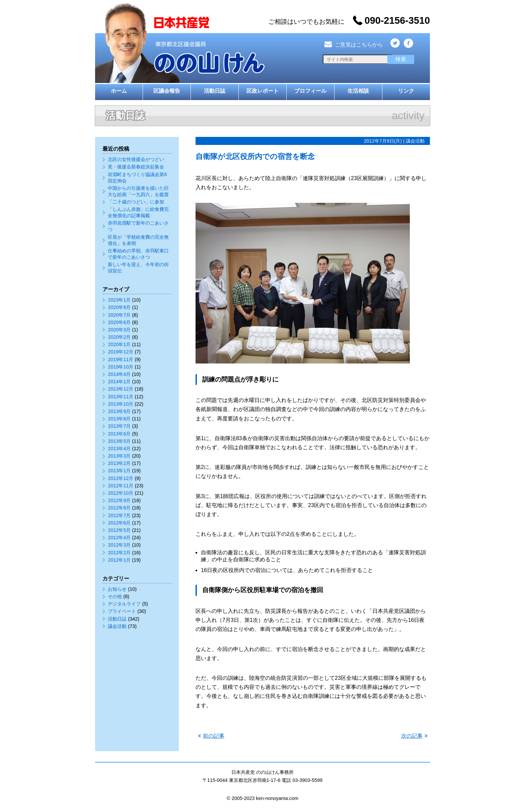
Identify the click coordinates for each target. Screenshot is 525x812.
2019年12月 (121, 352)
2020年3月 (119, 330)
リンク (406, 91)
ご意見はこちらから (353, 45)
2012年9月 (119, 500)
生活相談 (358, 91)
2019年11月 (121, 359)
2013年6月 (119, 434)
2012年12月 (121, 478)
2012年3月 (119, 545)
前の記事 (214, 736)
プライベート (122, 611)
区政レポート (262, 91)
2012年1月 (119, 560)
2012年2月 (119, 553)
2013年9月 (119, 411)
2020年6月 (119, 322)
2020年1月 (119, 344)
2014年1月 (119, 382)
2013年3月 (119, 456)
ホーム (119, 91)
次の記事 (412, 736)
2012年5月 (119, 530)
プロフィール (310, 91)
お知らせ (117, 589)
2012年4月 (119, 538)
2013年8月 (119, 419)
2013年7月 (119, 426)
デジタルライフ (124, 604)
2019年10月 (121, 367)
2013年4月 (119, 449)
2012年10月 (121, 493)
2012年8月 (119, 508)
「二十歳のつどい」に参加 (136, 202)
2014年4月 (119, 374)
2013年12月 (121, 389)
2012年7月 (119, 515)
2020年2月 (119, 337)
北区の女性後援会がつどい (136, 159)
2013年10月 (121, 404)
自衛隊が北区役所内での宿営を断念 (255, 156)
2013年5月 (119, 441)
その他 (115, 596)
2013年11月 (121, 397)
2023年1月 (119, 300)
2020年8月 (119, 307)
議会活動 (117, 626)
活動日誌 (215, 91)
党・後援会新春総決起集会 (136, 167)
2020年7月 (119, 315)
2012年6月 (119, 523)
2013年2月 (119, 463)
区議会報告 (167, 91)
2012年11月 (121, 486)
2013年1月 (119, 471)
